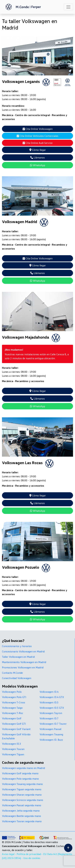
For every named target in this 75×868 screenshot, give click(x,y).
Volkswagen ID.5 (49, 702)
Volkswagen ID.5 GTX (52, 708)
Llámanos (38, 157)
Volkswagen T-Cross (14, 702)
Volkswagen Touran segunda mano (22, 821)
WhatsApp (37, 165)
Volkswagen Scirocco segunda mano (23, 800)
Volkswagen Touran (13, 749)
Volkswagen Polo (12, 692)
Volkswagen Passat (50, 729)
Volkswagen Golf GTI (14, 724)
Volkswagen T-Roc (13, 713)
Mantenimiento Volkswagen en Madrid (24, 662)
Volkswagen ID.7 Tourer (53, 724)
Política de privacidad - (30, 854)
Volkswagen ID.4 (49, 692)
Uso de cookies (32, 858)
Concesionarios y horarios (17, 646)
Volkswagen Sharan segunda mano (22, 795)
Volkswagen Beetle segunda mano (21, 816)
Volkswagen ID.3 (11, 744)
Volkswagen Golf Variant (16, 729)
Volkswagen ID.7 (49, 718)
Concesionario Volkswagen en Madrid (23, 651)
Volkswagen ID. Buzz (51, 740)
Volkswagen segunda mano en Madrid (23, 768)
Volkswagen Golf (12, 718)
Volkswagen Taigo (12, 708)
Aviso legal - (9, 854)
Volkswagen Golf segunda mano (20, 773)
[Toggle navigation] (68, 7)
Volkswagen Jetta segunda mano (21, 811)
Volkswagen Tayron (51, 713)
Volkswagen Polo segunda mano (20, 779)
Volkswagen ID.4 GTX (52, 697)
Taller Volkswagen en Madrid (18, 657)
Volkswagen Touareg (51, 734)
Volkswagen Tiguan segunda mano (22, 789)
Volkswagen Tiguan (13, 754)
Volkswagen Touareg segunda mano (22, 784)
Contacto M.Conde (12, 673)
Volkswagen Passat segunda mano (22, 805)
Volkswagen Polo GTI (14, 697)
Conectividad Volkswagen (17, 678)
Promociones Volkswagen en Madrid (23, 667)
